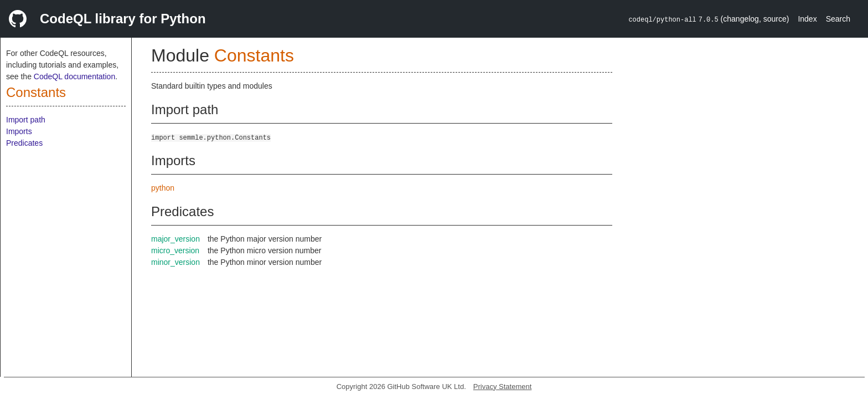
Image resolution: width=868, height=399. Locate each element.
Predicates (24, 143)
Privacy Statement (503, 387)
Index (807, 19)
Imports (19, 131)
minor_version (175, 262)
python (163, 188)
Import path (26, 120)
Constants (36, 92)
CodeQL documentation (74, 76)
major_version (175, 239)
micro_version (175, 250)
